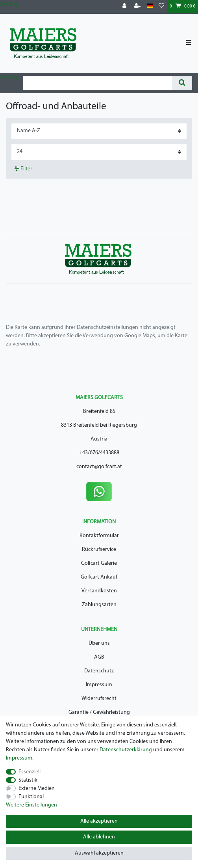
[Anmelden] (125, 7)
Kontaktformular (99, 536)
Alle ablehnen (99, 837)
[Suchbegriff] (98, 83)
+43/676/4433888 (99, 453)
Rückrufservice (99, 550)
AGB (99, 657)
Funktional (31, 797)
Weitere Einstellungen (31, 805)
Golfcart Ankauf (99, 577)
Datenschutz (99, 671)
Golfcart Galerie (99, 563)
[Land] (150, 6)
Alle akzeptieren (99, 821)
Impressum (99, 685)
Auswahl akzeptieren (99, 853)
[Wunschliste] (161, 7)
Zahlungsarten (99, 605)
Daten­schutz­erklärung (126, 750)
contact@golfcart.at (99, 467)
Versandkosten (99, 591)
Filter (23, 169)
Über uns (99, 643)
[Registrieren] (138, 7)
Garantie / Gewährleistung (99, 712)
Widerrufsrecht (99, 699)
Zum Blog (9, 5)
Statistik (28, 780)
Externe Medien (37, 789)
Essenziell (30, 772)
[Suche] (182, 83)
